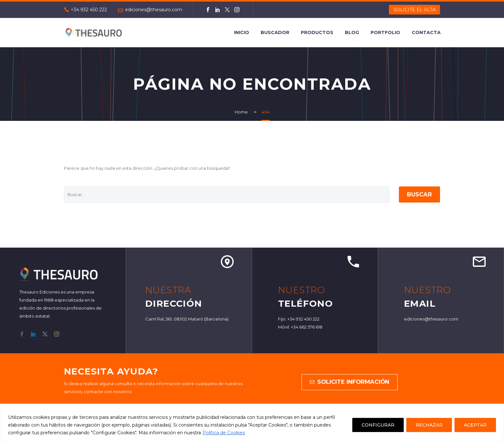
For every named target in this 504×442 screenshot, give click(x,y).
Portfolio (385, 32)
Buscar (418, 194)
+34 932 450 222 (89, 10)
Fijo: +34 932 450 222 (299, 319)
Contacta (426, 32)
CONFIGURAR (378, 425)
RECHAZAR (429, 425)
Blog (352, 32)
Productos (317, 32)
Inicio (242, 32)
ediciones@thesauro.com (154, 10)
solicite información (350, 382)
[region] (252, 423)
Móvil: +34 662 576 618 (300, 327)
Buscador (275, 32)
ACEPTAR (475, 425)
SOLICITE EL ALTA (414, 10)
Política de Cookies (224, 433)
